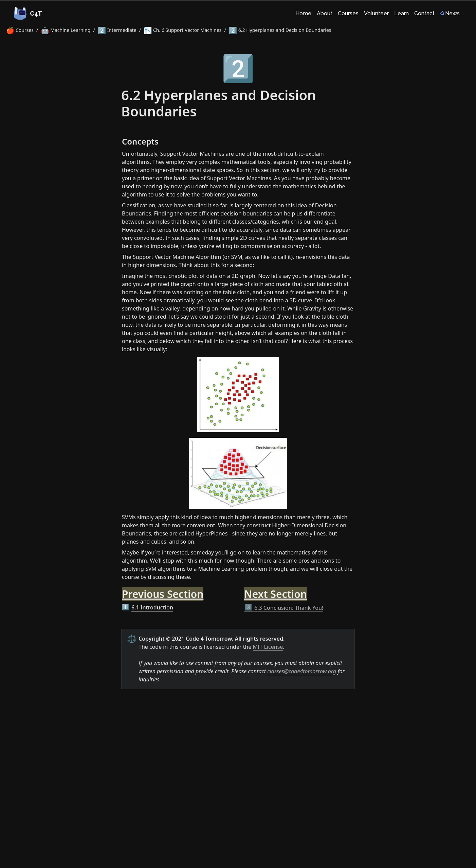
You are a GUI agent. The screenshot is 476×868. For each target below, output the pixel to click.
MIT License (268, 647)
